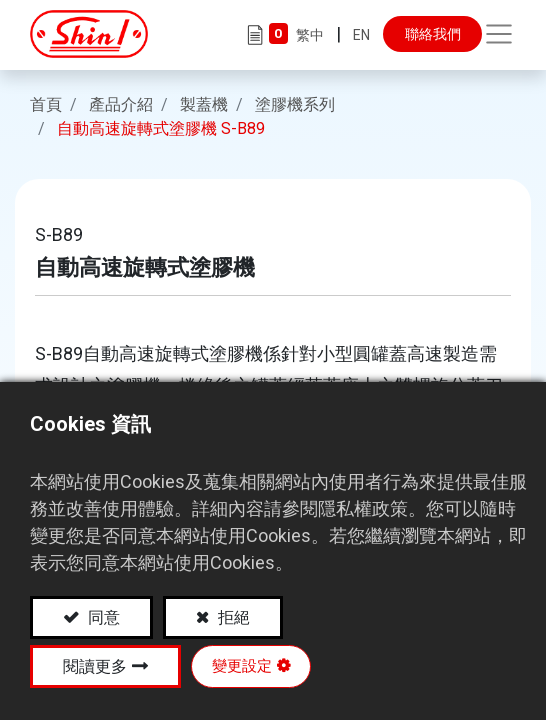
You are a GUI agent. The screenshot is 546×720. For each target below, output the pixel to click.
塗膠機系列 (295, 102)
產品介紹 (121, 102)
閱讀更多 (95, 666)
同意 (102, 617)
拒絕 (232, 617)
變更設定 (242, 666)
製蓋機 (204, 102)
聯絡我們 (433, 34)
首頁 (46, 102)
